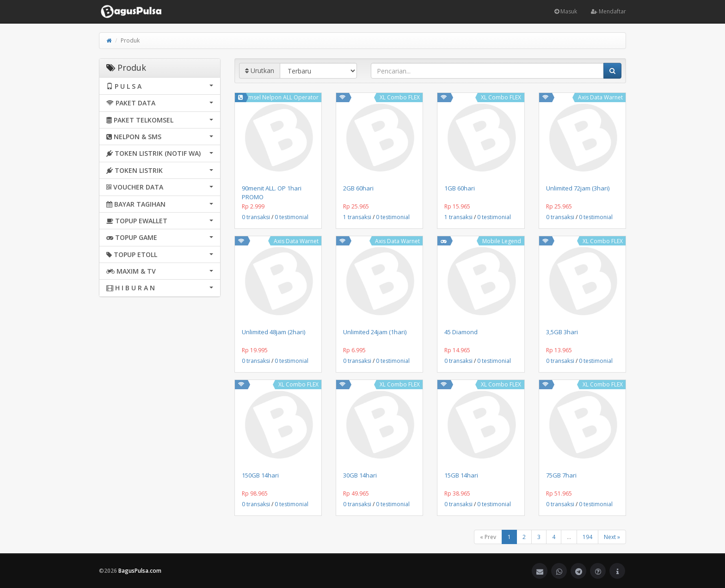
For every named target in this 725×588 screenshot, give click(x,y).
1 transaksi (357, 217)
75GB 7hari (561, 475)
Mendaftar (608, 11)
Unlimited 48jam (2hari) (273, 332)
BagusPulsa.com (140, 571)
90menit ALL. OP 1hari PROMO (272, 192)
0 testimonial (292, 217)
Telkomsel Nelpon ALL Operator (276, 97)
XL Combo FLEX (400, 97)
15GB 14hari (461, 475)
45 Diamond (461, 332)
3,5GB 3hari (562, 332)
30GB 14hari (360, 475)
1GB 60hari (460, 188)
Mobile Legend (502, 241)
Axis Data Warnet (600, 97)
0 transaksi (256, 217)
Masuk (566, 11)
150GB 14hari (260, 475)
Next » (612, 537)
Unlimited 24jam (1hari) (375, 332)
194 (587, 537)
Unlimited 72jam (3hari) (578, 188)
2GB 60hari (358, 188)
